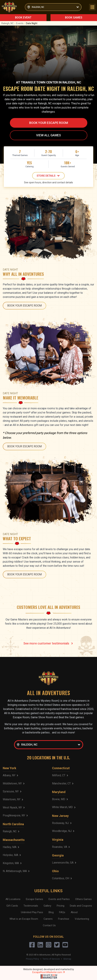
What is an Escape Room (24, 919)
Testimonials (31, 906)
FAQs (62, 912)
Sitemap (67, 959)
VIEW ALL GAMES (48, 135)
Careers (48, 919)
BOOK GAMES (74, 18)
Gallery (47, 906)
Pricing (61, 906)
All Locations (13, 899)
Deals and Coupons (81, 906)
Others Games (83, 899)
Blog (51, 912)
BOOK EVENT (23, 18)
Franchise (64, 919)
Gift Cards (12, 906)
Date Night (32, 23)
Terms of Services (51, 959)
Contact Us (49, 925)
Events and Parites (59, 899)
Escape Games (34, 899)
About (74, 912)
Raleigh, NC (9, 23)
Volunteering (82, 919)
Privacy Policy (33, 959)
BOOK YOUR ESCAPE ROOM (49, 123)
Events (21, 23)
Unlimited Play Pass (32, 912)
